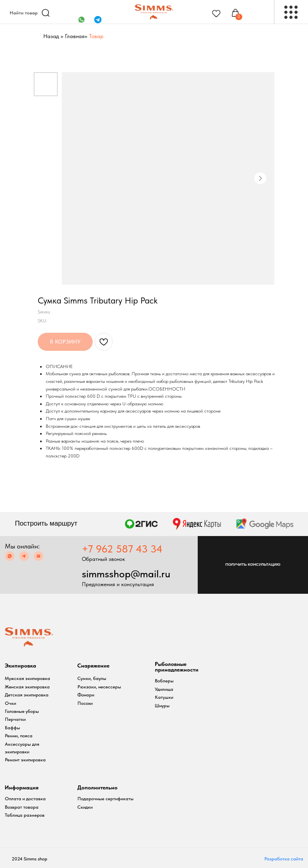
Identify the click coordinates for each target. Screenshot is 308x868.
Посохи (85, 703)
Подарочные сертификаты (105, 799)
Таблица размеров (25, 815)
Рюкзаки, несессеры (99, 687)
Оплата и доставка (25, 799)
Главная (75, 36)
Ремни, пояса (19, 736)
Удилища (164, 689)
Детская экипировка (27, 695)
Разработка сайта (284, 859)
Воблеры (164, 681)
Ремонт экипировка (25, 760)
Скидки (85, 807)
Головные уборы (22, 711)
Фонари (86, 695)
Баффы (12, 728)
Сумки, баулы (92, 678)
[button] (253, 565)
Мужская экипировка (27, 678)
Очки (10, 703)
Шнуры (162, 706)
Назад (51, 36)
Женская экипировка (27, 687)
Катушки (164, 697)
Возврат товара (22, 807)
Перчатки (15, 719)
